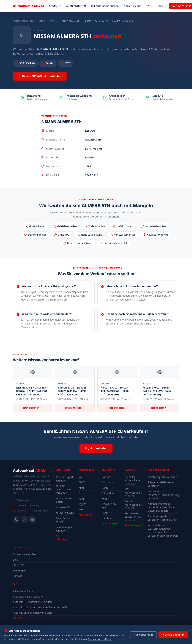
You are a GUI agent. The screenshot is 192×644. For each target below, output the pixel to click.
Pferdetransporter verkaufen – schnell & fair (162, 518)
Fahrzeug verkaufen (24, 554)
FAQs (149, 6)
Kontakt (17, 576)
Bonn (105, 488)
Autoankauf (28, 6)
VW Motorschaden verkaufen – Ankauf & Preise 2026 (134, 491)
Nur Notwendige (143, 635)
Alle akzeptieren (173, 635)
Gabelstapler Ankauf (63, 520)
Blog (161, 6)
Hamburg (107, 518)
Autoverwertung (65, 513)
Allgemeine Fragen (24, 591)
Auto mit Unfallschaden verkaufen (32, 613)
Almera (53, 21)
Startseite (55, 6)
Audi (81, 488)
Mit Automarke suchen (105, 6)
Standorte (19, 565)
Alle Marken (87, 515)
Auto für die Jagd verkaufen (29, 597)
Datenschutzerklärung (100, 639)
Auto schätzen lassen (64, 500)
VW (80, 477)
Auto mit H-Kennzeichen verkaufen (33, 602)
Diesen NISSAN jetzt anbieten (40, 76)
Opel (81, 493)
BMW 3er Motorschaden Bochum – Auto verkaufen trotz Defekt (133, 479)
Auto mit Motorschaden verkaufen (64, 489)
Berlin (105, 513)
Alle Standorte (111, 524)
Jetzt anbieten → (33, 408)
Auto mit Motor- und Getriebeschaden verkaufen (41, 607)
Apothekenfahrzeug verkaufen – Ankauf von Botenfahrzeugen (161, 507)
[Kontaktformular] (32, 519)
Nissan (41, 21)
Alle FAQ (19, 618)
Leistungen (19, 570)
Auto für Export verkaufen (64, 479)
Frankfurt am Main (109, 506)
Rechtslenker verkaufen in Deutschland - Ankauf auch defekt (133, 515)
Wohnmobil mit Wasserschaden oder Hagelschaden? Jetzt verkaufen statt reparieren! (163, 530)
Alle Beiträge (133, 525)
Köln (104, 499)
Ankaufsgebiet (132, 6)
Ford (81, 499)
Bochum (106, 477)
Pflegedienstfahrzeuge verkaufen (161, 484)
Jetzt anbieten (96, 448)
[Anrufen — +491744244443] (16, 519)
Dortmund (108, 482)
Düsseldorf (108, 493)
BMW (82, 482)
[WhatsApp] (24, 519)
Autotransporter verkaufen (163, 477)
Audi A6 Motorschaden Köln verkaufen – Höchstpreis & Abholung (134, 503)
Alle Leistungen (65, 537)
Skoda (82, 509)
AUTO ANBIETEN (76, 6)
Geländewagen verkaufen (64, 529)
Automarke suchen (23, 21)
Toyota (82, 504)
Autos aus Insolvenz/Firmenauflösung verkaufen (163, 495)
